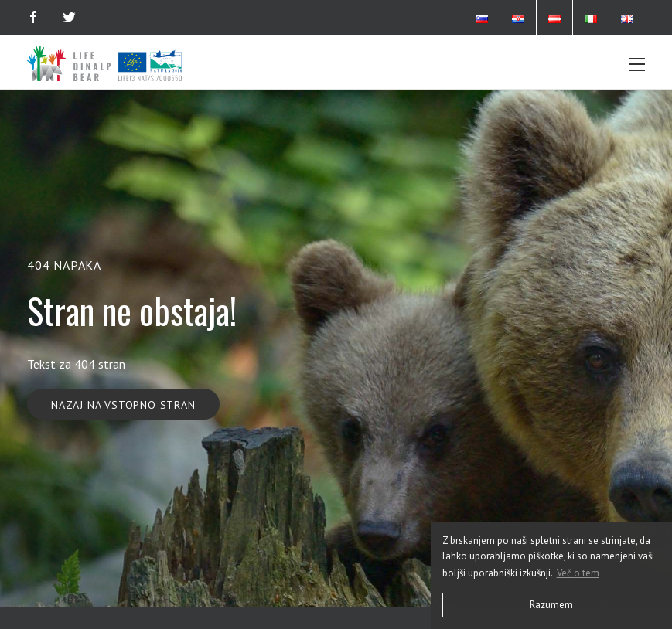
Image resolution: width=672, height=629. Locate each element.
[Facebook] (33, 17)
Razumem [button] (551, 605)
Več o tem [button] (578, 573)
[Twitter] (69, 17)
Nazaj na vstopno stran (123, 405)
